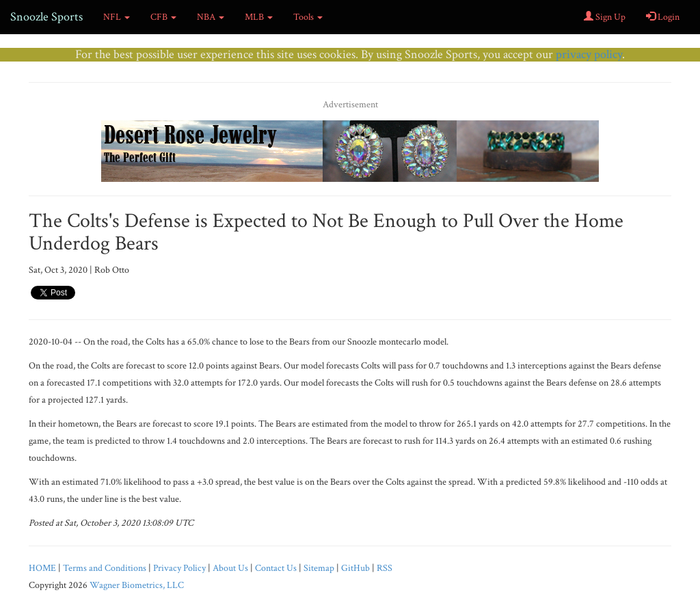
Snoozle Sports (46, 17)
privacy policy (589, 54)
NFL (117, 17)
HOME (42, 568)
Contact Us (276, 568)
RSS (385, 568)
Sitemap (319, 568)
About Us (230, 568)
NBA (211, 17)
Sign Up (605, 17)
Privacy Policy (179, 568)
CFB (163, 17)
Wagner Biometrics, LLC (137, 585)
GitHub (355, 568)
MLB (259, 17)
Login (663, 17)
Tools (308, 17)
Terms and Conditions (105, 568)
